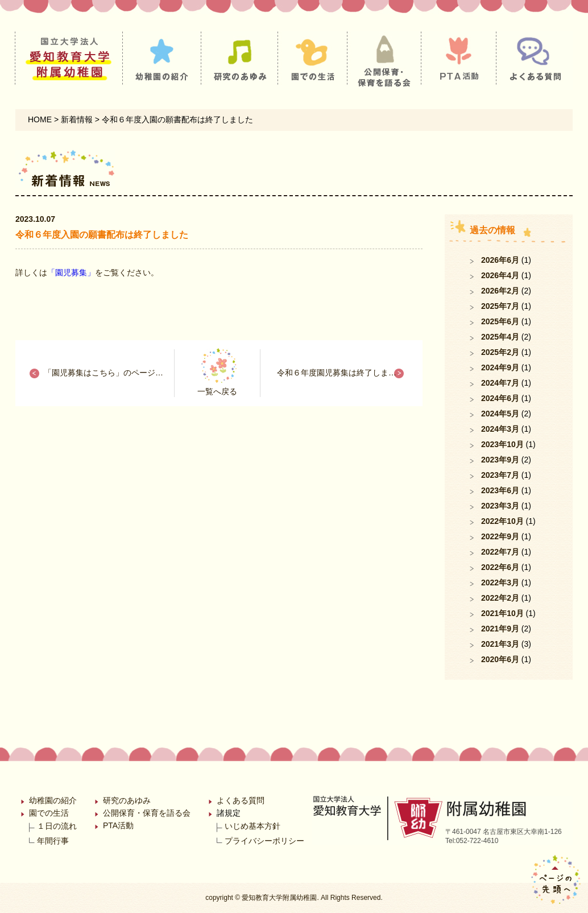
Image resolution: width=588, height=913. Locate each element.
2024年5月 (500, 414)
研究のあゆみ (127, 800)
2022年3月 (500, 582)
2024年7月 (500, 383)
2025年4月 (500, 337)
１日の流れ (57, 826)
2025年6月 (500, 321)
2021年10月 (502, 613)
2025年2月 (500, 352)
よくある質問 (241, 800)
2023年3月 (500, 506)
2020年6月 (500, 659)
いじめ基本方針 (252, 826)
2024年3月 (500, 429)
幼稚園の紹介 (53, 800)
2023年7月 (500, 475)
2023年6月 (500, 490)
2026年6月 (500, 260)
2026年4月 (500, 275)
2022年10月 (502, 521)
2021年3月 (500, 644)
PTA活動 (118, 825)
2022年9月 (500, 536)
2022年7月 (500, 552)
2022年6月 (500, 567)
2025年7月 (500, 306)
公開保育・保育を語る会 (147, 813)
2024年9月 (500, 367)
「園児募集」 (71, 272)
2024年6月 (500, 398)
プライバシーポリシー (264, 841)
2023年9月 (500, 460)
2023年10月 (502, 444)
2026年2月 (500, 291)
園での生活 (49, 813)
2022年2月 (500, 598)
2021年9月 (500, 629)
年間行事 (53, 841)
